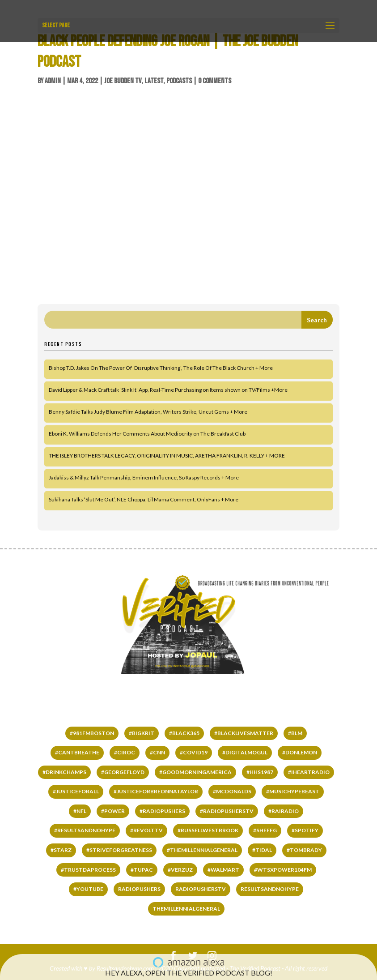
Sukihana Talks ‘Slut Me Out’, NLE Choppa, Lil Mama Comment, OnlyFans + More (144, 499)
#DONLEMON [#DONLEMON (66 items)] (300, 752)
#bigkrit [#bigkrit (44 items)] (142, 733)
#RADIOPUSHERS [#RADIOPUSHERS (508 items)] (162, 811)
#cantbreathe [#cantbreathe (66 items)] (77, 752)
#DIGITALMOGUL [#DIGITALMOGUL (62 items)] (245, 752)
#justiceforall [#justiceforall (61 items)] (76, 791)
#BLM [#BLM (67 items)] (295, 733)
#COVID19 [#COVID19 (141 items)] (194, 752)
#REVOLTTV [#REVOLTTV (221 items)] (146, 830)
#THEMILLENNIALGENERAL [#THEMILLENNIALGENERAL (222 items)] (202, 850)
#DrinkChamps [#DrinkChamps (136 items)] (64, 772)
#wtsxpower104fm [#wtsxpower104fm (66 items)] (283, 870)
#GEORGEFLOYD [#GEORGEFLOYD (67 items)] (123, 772)
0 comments (215, 81)
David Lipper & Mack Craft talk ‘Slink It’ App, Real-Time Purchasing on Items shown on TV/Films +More (168, 390)
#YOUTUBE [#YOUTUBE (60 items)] (88, 889)
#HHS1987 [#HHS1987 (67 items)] (260, 772)
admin (53, 81)
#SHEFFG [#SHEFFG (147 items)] (265, 830)
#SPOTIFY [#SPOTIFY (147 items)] (305, 830)
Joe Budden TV (123, 81)
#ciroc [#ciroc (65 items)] (125, 752)
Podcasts (179, 81)
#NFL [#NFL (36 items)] (80, 811)
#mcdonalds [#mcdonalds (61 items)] (232, 791)
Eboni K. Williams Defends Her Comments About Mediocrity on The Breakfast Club (147, 434)
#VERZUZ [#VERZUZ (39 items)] (180, 870)
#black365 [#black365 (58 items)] (184, 733)
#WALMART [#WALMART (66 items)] (223, 870)
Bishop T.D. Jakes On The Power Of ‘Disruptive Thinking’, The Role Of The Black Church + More (161, 368)
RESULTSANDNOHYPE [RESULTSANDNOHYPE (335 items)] (270, 889)
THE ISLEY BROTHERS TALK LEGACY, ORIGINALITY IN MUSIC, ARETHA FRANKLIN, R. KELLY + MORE (167, 456)
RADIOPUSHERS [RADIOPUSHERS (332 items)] (139, 889)
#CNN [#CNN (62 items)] (157, 752)
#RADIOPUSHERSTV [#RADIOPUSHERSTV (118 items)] (227, 811)
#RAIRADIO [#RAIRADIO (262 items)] (284, 811)
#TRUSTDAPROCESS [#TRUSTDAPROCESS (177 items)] (88, 870)
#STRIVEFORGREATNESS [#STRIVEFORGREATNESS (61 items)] (119, 850)
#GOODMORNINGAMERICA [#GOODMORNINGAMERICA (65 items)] (195, 772)
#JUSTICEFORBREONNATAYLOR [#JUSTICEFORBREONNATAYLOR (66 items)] (156, 791)
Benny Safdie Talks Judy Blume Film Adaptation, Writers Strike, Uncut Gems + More (148, 412)
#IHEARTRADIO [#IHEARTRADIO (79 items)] (309, 772)
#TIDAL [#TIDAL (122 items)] (262, 850)
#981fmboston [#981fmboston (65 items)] (92, 733)
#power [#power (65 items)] (113, 811)
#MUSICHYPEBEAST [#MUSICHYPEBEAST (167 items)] (293, 791)
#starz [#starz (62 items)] (61, 850)
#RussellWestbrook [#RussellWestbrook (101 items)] (208, 830)
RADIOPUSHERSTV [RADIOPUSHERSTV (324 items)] (201, 889)
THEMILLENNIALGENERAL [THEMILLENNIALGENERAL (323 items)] (186, 909)
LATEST (154, 81)
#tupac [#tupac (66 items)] (142, 870)
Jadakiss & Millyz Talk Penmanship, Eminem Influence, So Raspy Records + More (144, 477)
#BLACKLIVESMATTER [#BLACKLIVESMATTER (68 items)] (244, 733)
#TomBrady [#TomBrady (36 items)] (304, 850)
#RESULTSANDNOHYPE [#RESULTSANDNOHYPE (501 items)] (85, 830)
